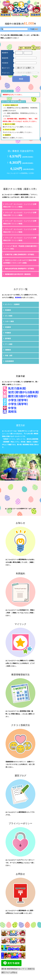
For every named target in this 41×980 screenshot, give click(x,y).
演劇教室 (8, 350)
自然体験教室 (9, 361)
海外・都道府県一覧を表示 (29, 48)
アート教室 (9, 344)
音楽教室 (8, 310)
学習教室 (8, 333)
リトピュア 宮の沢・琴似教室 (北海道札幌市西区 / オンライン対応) (20, 248)
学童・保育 (9, 356)
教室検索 (18, 298)
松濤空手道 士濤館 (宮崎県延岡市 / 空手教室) (20, 255)
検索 (21, 79)
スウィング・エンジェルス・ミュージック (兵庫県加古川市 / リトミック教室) (20, 206)
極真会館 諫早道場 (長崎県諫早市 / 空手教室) (20, 269)
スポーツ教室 (9, 321)
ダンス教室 (9, 316)
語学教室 (8, 338)
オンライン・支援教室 (12, 304)
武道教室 (8, 327)
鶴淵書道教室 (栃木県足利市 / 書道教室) (18, 274)
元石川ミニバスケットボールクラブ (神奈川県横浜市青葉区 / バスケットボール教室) (20, 262)
